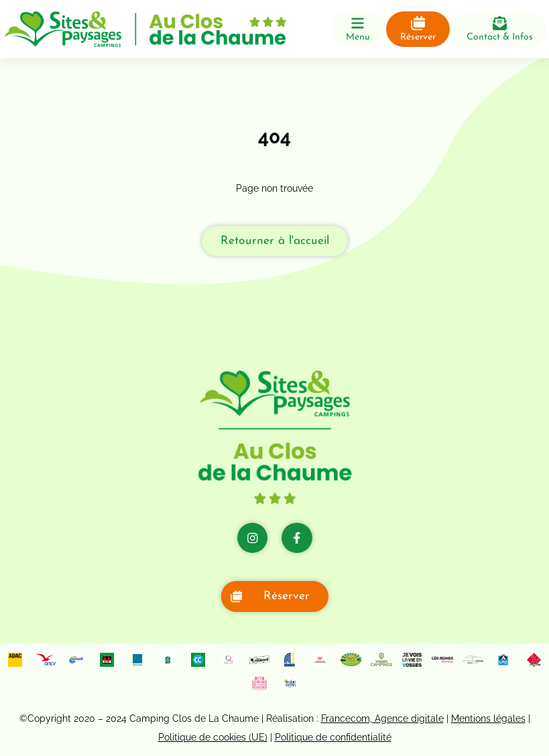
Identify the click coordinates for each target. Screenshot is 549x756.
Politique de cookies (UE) (213, 737)
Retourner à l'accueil (275, 241)
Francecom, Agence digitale (382, 718)
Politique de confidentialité (333, 737)
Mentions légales (488, 718)
